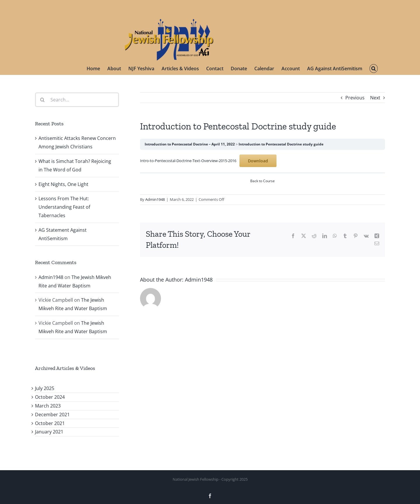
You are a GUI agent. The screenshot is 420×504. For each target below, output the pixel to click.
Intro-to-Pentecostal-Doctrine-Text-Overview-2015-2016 (188, 161)
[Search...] (77, 100)
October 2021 (50, 423)
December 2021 (52, 415)
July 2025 (45, 388)
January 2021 (49, 432)
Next (375, 98)
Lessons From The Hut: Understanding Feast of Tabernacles (64, 207)
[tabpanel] (262, 161)
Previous (355, 98)
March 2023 (48, 406)
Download (258, 161)
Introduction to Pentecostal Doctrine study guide (281, 144)
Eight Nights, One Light (63, 184)
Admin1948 (155, 199)
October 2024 (50, 397)
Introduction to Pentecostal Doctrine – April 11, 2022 (190, 144)
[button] (374, 69)
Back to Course (262, 181)
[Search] (42, 100)
